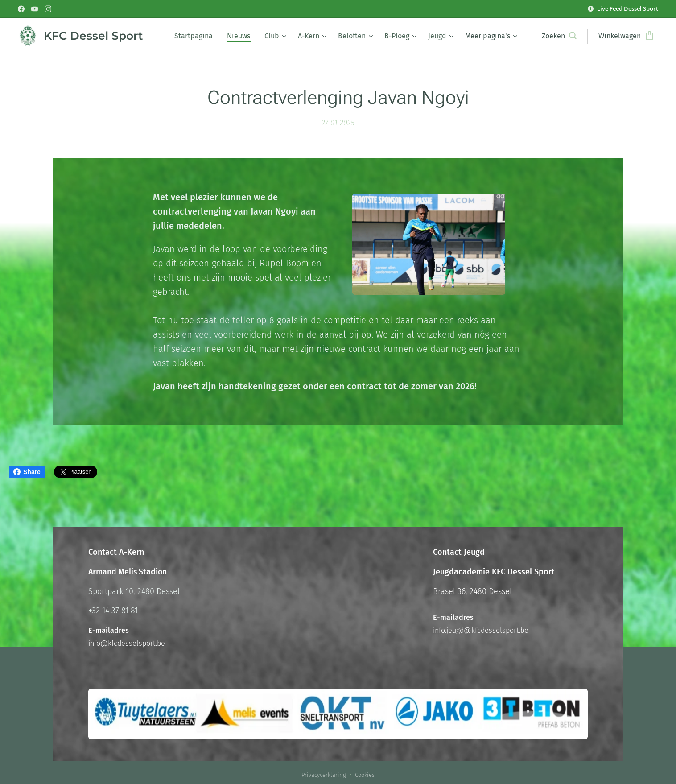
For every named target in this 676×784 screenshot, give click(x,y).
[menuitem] (196, 36)
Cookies (365, 775)
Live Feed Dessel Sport (628, 8)
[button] (559, 36)
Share (27, 472)
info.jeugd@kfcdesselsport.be (481, 630)
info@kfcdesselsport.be (127, 643)
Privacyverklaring (324, 775)
